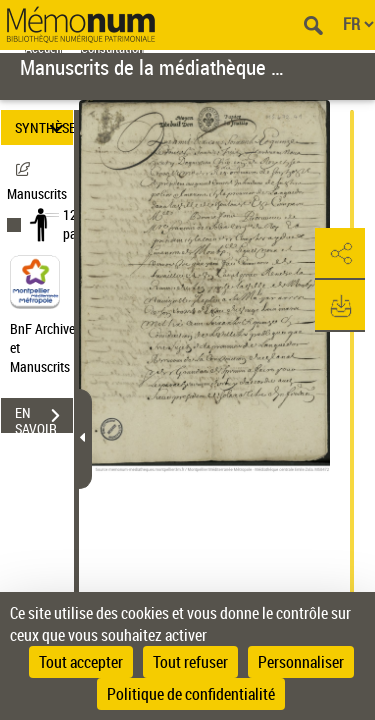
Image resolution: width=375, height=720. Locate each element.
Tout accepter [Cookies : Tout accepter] (81, 662)
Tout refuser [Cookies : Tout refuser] (190, 662)
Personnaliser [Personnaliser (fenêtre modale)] (301, 662)
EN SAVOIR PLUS (44, 418)
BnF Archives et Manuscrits (48, 347)
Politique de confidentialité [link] (191, 694)
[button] (340, 254)
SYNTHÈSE (44, 127)
